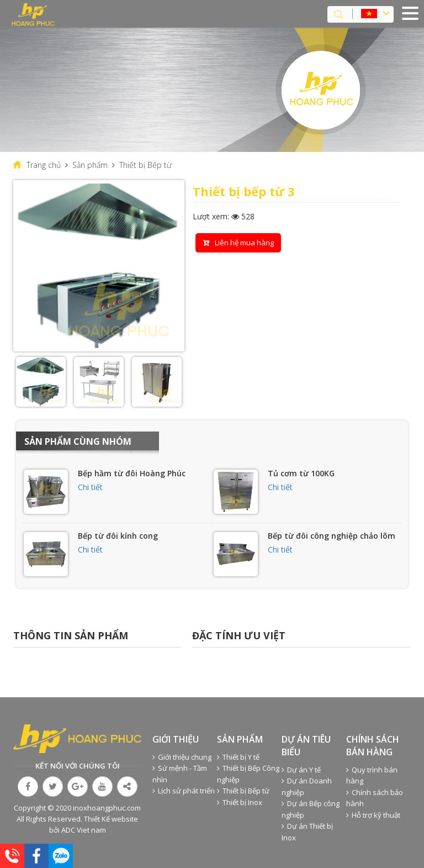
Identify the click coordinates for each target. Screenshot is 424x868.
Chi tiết (90, 487)
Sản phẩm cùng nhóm (78, 441)
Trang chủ (44, 165)
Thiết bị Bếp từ (145, 165)
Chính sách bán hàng (373, 746)
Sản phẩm (90, 165)
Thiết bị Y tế (238, 757)
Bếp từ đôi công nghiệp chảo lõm (332, 536)
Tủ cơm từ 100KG (301, 473)
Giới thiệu (176, 739)
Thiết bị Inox (240, 802)
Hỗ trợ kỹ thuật (373, 815)
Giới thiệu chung (182, 757)
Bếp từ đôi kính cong (118, 536)
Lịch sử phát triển (184, 791)
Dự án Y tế (301, 770)
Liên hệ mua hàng (238, 243)
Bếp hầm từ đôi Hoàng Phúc (132, 473)
